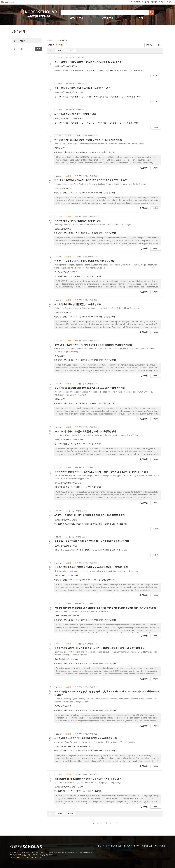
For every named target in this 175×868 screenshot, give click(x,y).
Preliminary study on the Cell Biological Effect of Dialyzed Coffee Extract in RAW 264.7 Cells (105, 608)
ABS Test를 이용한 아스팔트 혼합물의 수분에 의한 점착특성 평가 (85, 432)
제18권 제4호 (76, 791)
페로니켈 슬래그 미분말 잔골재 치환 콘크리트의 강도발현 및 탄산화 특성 (88, 62)
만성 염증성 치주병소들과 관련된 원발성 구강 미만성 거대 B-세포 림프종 (88, 140)
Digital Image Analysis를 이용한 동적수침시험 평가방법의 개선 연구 (88, 779)
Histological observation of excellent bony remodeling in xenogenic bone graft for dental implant (96, 571)
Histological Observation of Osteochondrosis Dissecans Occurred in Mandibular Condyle (93, 225)
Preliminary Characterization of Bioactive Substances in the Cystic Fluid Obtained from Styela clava (97, 308)
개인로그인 (146, 2)
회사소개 (101, 846)
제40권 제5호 (81, 711)
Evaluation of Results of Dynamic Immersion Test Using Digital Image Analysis (88, 783)
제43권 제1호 (81, 152)
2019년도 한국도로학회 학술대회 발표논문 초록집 (103, 123)
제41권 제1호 (81, 580)
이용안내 (170, 2)
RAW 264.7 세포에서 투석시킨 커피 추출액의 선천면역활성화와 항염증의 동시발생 (93, 345)
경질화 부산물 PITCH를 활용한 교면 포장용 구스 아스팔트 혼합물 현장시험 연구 (92, 541)
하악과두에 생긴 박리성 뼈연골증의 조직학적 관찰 (78, 221)
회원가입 (154, 2)
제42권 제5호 (81, 233)
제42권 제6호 (81, 193)
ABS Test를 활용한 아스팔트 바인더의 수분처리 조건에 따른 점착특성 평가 (90, 515)
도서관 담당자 (160, 846)
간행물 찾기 (108, 18)
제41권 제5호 (81, 317)
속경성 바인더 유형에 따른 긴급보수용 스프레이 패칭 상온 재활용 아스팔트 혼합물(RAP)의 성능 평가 (101, 472)
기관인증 (137, 2)
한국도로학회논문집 (62, 276)
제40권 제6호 (81, 620)
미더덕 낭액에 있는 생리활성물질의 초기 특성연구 (78, 305)
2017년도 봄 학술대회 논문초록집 (97, 524)
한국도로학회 (139, 71)
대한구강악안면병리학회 (106, 152)
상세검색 (139, 18)
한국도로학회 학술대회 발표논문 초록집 (69, 71)
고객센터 (162, 2)
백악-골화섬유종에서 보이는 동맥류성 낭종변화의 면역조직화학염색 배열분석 (91, 180)
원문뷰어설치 (147, 846)
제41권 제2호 (81, 404)
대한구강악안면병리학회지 (64, 152)
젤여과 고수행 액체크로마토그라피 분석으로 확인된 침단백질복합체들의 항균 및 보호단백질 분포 (100, 648)
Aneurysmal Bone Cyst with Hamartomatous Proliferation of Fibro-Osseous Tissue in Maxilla (94, 742)
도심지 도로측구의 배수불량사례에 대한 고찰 (75, 114)
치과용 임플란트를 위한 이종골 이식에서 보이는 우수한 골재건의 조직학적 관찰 (91, 567)
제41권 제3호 (81, 360)
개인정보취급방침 (114, 846)
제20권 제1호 (76, 276)
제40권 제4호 (81, 751)
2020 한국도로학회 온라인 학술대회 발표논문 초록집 (104, 97)
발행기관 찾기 (77, 18)
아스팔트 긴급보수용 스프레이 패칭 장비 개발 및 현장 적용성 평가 (85, 261)
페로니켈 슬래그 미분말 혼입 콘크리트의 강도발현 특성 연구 (82, 88)
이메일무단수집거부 (131, 846)
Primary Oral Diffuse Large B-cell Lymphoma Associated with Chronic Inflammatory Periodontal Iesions (99, 144)
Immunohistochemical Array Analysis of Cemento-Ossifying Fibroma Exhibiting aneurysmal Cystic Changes (100, 184)
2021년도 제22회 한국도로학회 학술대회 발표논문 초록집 (106, 71)
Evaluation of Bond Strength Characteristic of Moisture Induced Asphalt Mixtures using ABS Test (96, 435)
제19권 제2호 (76, 444)
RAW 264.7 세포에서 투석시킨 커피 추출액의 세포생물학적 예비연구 (81, 612)
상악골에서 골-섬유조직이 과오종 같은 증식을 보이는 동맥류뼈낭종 (86, 738)
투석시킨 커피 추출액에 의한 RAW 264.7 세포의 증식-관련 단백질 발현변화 (90, 388)
